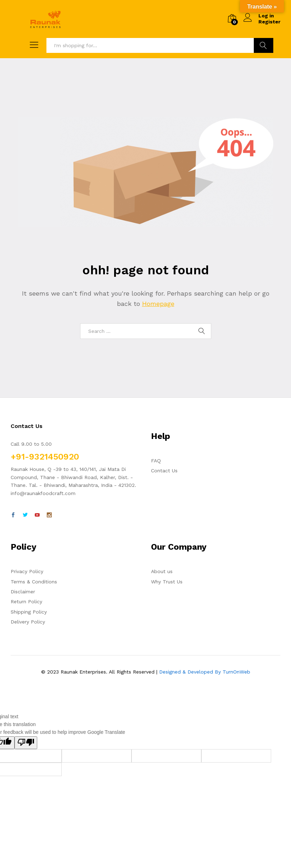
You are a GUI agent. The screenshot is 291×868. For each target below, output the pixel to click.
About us (162, 571)
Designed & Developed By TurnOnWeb (205, 672)
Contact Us (164, 471)
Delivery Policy (28, 622)
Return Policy (26, 601)
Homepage (158, 304)
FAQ (156, 461)
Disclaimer (23, 592)
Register (269, 22)
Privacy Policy (27, 571)
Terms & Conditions (34, 582)
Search (264, 45)
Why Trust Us (167, 582)
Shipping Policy (29, 612)
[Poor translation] (26, 743)
